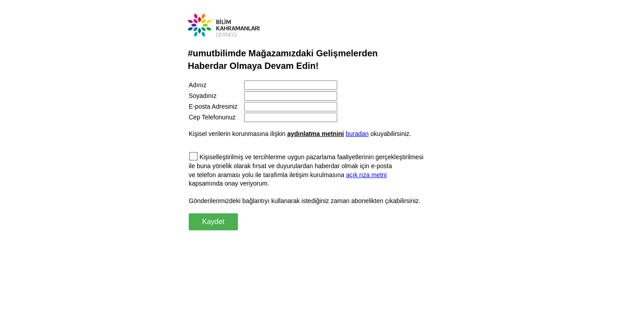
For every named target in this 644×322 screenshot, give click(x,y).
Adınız (198, 85)
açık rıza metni (366, 175)
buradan (357, 134)
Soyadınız (203, 96)
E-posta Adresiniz (213, 106)
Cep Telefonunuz (212, 117)
